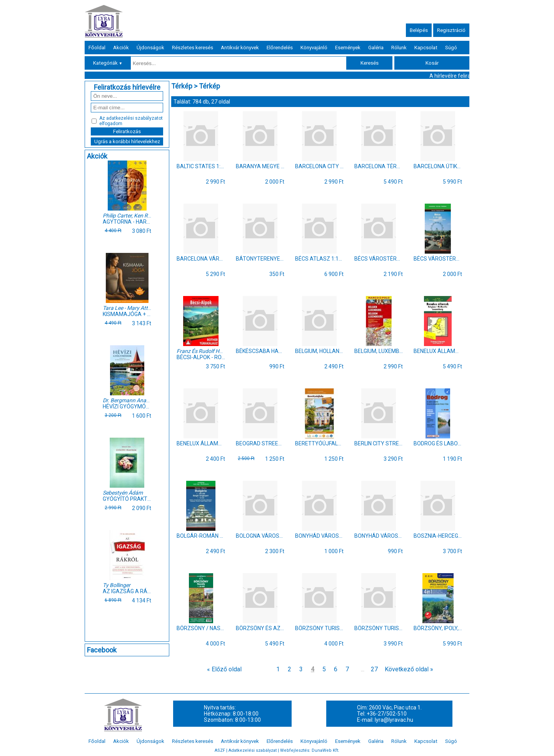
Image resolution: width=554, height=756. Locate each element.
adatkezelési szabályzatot (134, 118)
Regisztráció (451, 30)
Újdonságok (150, 48)
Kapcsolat (426, 48)
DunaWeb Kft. (325, 750)
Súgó (451, 48)
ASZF (220, 750)
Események (348, 48)
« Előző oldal (224, 669)
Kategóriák (108, 63)
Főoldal (97, 48)
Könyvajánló (314, 48)
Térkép (182, 86)
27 (374, 669)
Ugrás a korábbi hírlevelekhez (127, 141)
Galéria (376, 48)
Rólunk (399, 48)
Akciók (121, 48)
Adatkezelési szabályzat (253, 750)
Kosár (432, 63)
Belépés (419, 30)
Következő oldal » (409, 669)
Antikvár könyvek (240, 48)
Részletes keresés (193, 48)
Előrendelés (280, 48)
